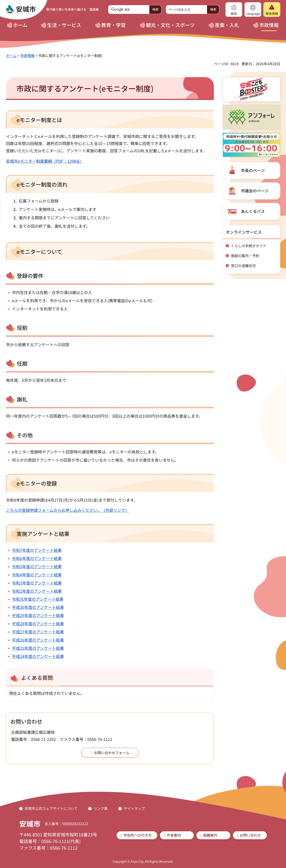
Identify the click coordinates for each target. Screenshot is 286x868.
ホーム (11, 55)
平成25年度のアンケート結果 (38, 648)
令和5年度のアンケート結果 (37, 566)
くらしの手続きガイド (249, 246)
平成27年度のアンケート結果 (38, 632)
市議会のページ (255, 191)
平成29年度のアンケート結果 (38, 615)
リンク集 (101, 808)
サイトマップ (134, 808)
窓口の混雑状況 (243, 266)
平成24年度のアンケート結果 (38, 656)
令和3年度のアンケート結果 (37, 583)
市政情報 (27, 55)
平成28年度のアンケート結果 (38, 623)
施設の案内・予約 (245, 256)
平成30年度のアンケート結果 (38, 607)
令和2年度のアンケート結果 (37, 591)
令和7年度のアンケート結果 (37, 550)
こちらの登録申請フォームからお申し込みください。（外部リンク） (68, 510)
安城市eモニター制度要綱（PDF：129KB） (45, 161)
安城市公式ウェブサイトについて (51, 808)
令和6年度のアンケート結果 (37, 558)
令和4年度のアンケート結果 (37, 575)
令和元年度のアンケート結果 (38, 599)
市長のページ (253, 170)
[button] (234, 10)
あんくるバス (253, 211)
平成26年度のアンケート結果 (38, 640)
